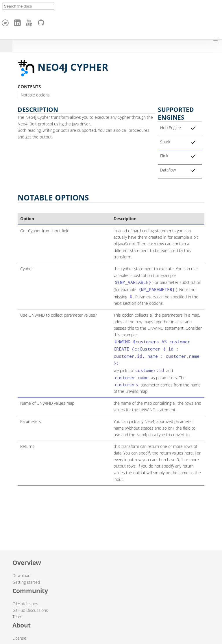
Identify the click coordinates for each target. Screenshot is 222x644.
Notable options (35, 95)
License (19, 638)
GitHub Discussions (30, 610)
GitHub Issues (25, 604)
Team (17, 617)
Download (21, 575)
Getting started (26, 582)
